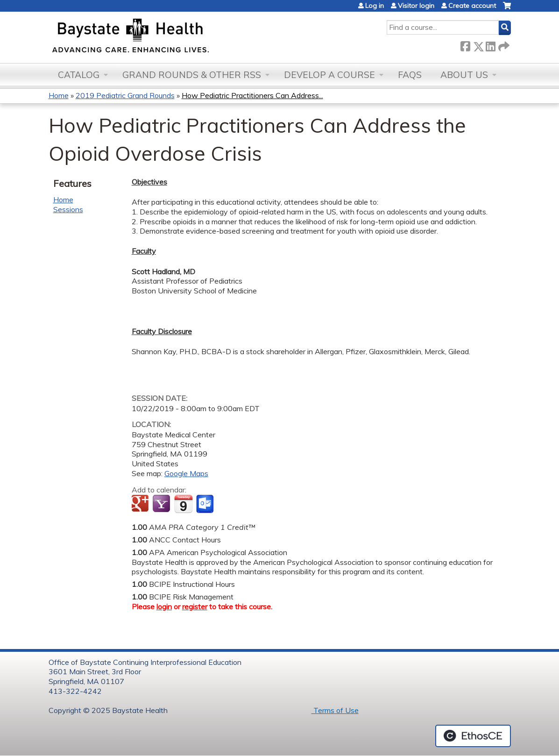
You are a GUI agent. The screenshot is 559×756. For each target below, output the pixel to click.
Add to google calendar (141, 504)
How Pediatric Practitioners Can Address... (252, 95)
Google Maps (186, 473)
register (195, 606)
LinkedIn (490, 45)
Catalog (79, 75)
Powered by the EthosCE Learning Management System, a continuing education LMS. (473, 736)
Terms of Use (335, 710)
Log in (375, 6)
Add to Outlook (206, 504)
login (164, 606)
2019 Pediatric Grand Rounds (125, 95)
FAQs (410, 75)
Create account (472, 6)
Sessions (68, 209)
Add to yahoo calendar (162, 504)
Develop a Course (329, 75)
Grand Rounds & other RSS (192, 75)
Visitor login (416, 6)
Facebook (465, 45)
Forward (503, 45)
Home (59, 95)
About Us (464, 75)
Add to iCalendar (183, 504)
